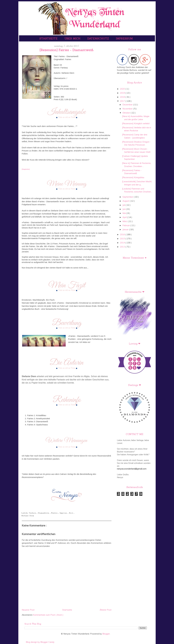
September (128, 197)
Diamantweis (44, 513)
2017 (123, 101)
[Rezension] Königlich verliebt (136, 123)
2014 (123, 243)
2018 (123, 97)
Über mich (73, 38)
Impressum (124, 38)
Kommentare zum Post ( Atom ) (48, 615)
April (125, 217)
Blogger (106, 634)
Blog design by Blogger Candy (40, 642)
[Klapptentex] (26, 169)
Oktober (127, 113)
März (125, 221)
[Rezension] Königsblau (133, 177)
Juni (124, 209)
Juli (124, 205)
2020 (123, 89)
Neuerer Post (28, 610)
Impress (64, 513)
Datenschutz (98, 38)
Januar (126, 229)
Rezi (71, 513)
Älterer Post (106, 610)
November (128, 109)
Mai (124, 213)
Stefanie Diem (28, 516)
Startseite (49, 38)
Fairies (55, 513)
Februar (126, 225)
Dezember (128, 105)
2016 (123, 234)
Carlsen (33, 513)
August (126, 201)
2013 (123, 247)
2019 (123, 93)
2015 (123, 239)
